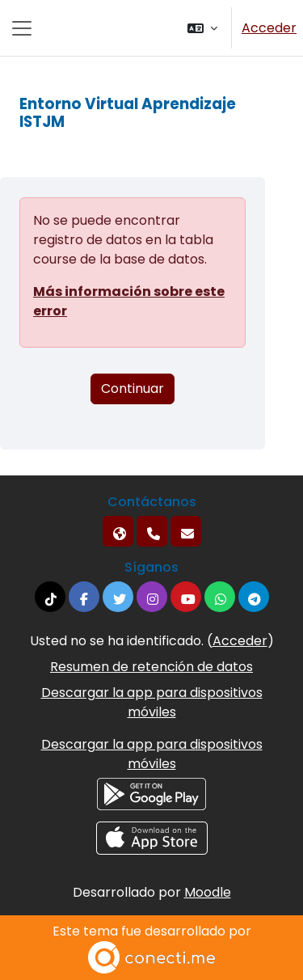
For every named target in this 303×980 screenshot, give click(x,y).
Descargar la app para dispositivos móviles (152, 702)
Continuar (133, 389)
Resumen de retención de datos (151, 667)
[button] (202, 28)
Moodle (208, 892)
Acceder (269, 28)
